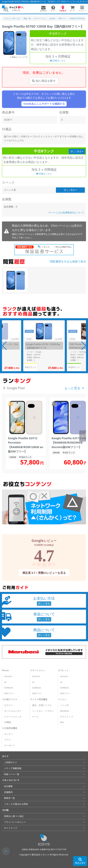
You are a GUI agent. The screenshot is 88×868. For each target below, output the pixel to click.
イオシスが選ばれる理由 (16, 804)
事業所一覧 (9, 798)
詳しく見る (77, 151)
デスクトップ (67, 717)
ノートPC (65, 705)
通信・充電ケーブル (42, 705)
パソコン (62, 699)
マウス (7, 740)
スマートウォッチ (13, 717)
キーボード (10, 745)
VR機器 (8, 722)
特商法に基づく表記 (14, 816)
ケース (35, 717)
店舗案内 (8, 792)
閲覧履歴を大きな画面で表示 (68, 261)
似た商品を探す (44, 81)
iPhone (5, 670)
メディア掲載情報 (13, 768)
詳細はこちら (58, 60)
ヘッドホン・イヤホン (43, 711)
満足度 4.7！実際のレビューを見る (44, 573)
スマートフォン (38, 670)
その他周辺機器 (10, 728)
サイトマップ (11, 828)
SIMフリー (9, 693)
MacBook (65, 711)
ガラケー (9, 705)
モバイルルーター (13, 711)
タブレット (63, 670)
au (5, 682)
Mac (62, 722)
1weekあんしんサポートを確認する (44, 104)
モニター (9, 734)
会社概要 (8, 786)
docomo (8, 676)
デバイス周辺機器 (39, 699)
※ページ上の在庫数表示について (66, 213)
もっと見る (72, 388)
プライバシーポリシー (15, 822)
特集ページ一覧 (12, 774)
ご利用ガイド (11, 762)
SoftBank (9, 688)
